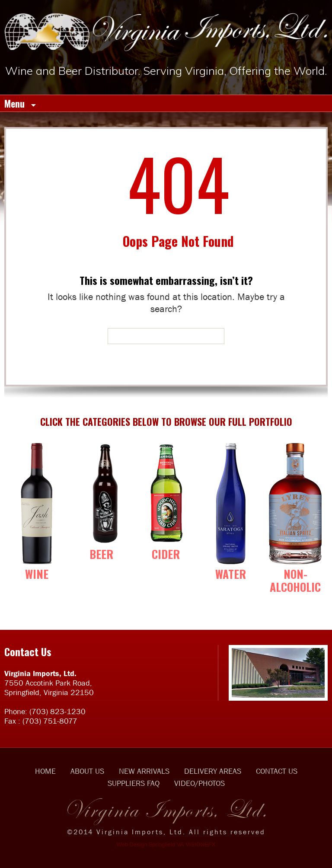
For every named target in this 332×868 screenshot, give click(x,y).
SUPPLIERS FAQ (134, 783)
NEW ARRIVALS (144, 771)
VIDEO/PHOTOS (200, 783)
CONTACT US (277, 771)
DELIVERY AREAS (213, 771)
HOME (45, 771)
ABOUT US (87, 771)
